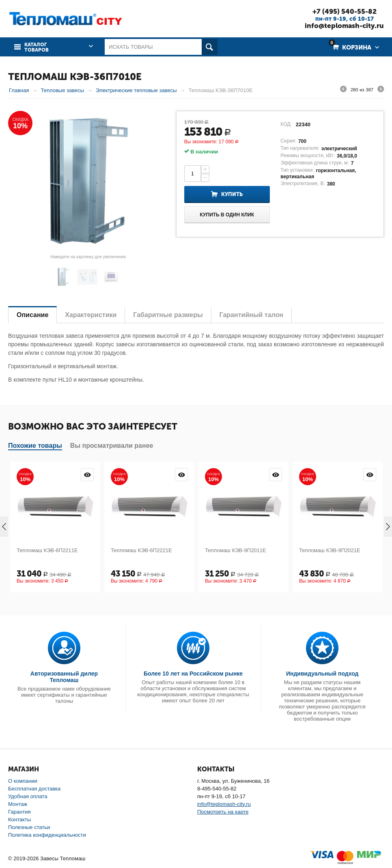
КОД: (286, 124)
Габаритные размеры (168, 315)
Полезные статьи (29, 827)
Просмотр (87, 475)
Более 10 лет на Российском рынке (193, 674)
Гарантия (19, 812)
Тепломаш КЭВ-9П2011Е (236, 550)
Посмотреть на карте (223, 812)
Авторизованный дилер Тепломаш (64, 677)
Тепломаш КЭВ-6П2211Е (47, 550)
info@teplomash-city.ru (344, 26)
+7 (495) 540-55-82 (345, 11)
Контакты (19, 819)
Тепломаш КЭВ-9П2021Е (330, 550)
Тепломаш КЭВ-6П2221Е (141, 550)
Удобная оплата (28, 796)
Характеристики (91, 315)
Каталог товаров (37, 48)
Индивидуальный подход (322, 674)
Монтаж (18, 804)
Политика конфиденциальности (47, 835)
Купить (232, 194)
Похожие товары (35, 446)
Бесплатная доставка (34, 789)
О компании (23, 781)
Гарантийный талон (251, 315)
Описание (32, 315)
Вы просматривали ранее (112, 446)
